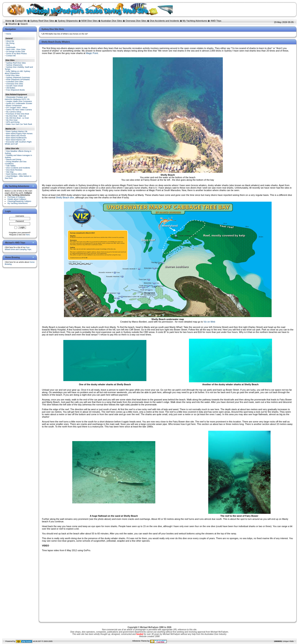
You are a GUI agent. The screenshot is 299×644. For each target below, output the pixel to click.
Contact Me (21, 21)
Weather (13, 24)
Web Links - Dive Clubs (16, 49)
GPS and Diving (13, 122)
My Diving (10, 43)
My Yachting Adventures (195, 21)
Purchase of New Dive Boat (18, 114)
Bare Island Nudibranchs (17, 138)
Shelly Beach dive (65, 197)
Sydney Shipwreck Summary (18, 77)
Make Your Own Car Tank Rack (19, 124)
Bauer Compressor (14, 105)
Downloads (11, 47)
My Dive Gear (12, 120)
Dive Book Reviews (14, 170)
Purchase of (16, 197)
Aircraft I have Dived (14, 86)
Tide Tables (11, 166)
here (28, 235)
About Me (10, 41)
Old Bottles (11, 88)
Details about (17, 199)
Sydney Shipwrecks (68, 21)
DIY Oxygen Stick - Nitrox (17, 108)
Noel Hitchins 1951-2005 (17, 174)
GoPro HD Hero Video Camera (19, 110)
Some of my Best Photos (17, 54)
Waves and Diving (14, 159)
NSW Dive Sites (89, 21)
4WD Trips (216, 21)
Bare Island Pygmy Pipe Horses (19, 134)
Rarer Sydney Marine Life (17, 131)
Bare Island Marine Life (16, 140)
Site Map (10, 172)
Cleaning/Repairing (19, 201)
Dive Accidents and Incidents (165, 21)
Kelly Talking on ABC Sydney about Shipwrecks (17, 72)
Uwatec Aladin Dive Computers (19, 101)
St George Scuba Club (16, 52)
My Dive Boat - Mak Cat (16, 116)
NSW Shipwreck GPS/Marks (18, 80)
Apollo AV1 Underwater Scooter (19, 103)
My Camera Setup (14, 112)
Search (24, 24)
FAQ (8, 45)
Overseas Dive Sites (136, 21)
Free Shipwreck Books (16, 90)
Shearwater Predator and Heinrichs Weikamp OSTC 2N (17, 98)
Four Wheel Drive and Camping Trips (18, 248)
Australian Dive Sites (112, 21)
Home (8, 21)
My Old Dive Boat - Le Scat (18, 118)
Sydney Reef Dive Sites (42, 21)
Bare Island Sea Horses (16, 136)
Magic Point (92, 53)
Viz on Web (209, 322)
